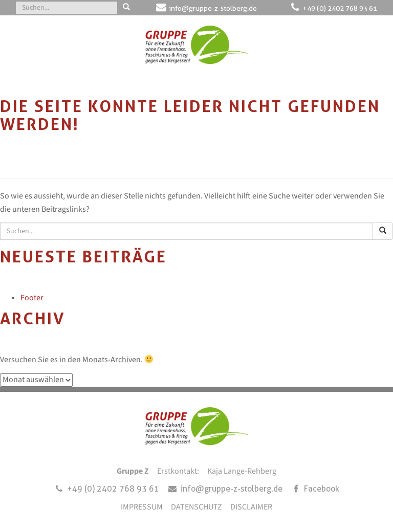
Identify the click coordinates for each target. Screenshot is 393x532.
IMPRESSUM (142, 507)
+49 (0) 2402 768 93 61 (340, 8)
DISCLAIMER (251, 507)
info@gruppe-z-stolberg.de (213, 8)
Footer (32, 298)
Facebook (322, 489)
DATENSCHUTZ (196, 507)
